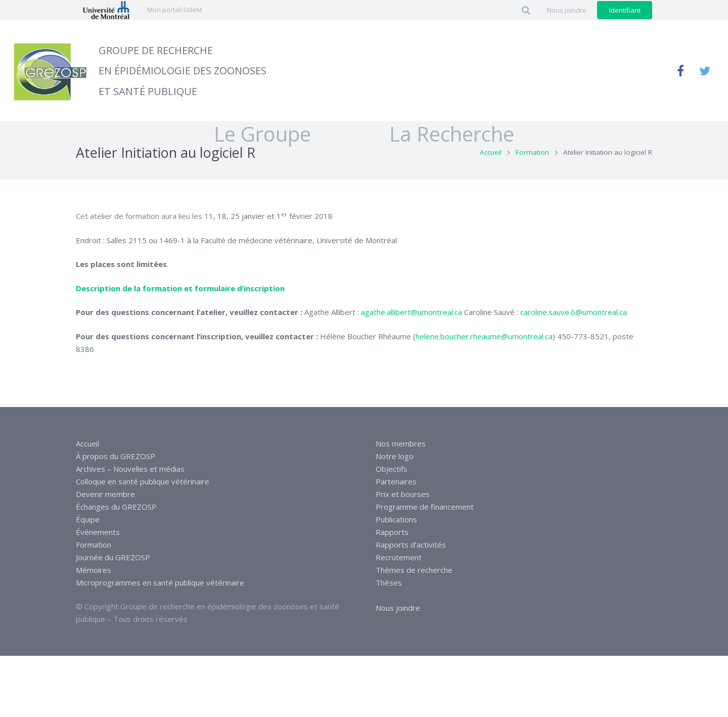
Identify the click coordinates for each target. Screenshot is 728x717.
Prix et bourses (403, 494)
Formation (532, 173)
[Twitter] (705, 71)
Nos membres (401, 443)
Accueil (491, 173)
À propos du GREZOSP (116, 456)
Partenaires (396, 481)
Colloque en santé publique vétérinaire (143, 481)
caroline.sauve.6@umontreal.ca (574, 333)
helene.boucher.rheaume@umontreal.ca (484, 357)
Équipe (88, 519)
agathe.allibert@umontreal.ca (412, 333)
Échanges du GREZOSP (116, 507)
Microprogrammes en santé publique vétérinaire (160, 582)
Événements (98, 532)
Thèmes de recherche (414, 570)
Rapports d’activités (411, 545)
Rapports (392, 532)
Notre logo (395, 456)
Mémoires (94, 570)
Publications (396, 519)
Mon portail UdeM (174, 10)
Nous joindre (398, 608)
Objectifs (392, 469)
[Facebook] (680, 71)
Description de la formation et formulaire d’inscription (180, 309)
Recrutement (399, 557)
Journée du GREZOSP (113, 557)
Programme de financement (425, 507)
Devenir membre (105, 494)
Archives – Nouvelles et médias (130, 469)
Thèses (389, 582)
